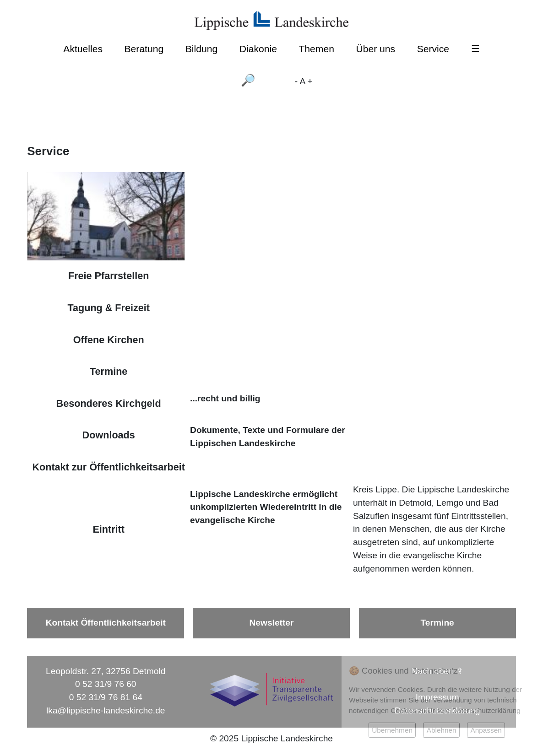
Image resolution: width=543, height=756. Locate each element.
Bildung (201, 49)
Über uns (375, 49)
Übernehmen (392, 730)
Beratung (144, 49)
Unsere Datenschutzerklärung (474, 710)
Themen (316, 49)
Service (433, 49)
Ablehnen (442, 730)
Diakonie (258, 49)
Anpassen (486, 730)
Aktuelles (83, 49)
